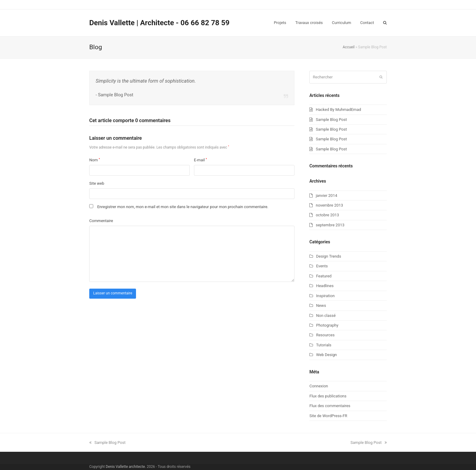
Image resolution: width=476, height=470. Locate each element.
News (321, 305)
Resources (325, 335)
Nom (95, 160)
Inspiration (325, 296)
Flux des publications (328, 396)
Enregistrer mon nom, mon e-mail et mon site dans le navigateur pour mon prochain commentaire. (183, 207)
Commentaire (101, 221)
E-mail (201, 160)
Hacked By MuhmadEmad (338, 110)
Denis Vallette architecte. (126, 467)
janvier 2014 (326, 196)
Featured (324, 276)
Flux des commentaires (330, 406)
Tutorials (324, 345)
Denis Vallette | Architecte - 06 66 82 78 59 (159, 23)
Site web (97, 183)
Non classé (326, 316)
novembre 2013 (329, 205)
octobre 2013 (327, 215)
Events (322, 266)
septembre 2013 (330, 225)
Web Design (326, 355)
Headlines (325, 286)
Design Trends (328, 256)
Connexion (319, 386)
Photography (327, 325)
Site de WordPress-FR (328, 416)
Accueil (349, 47)
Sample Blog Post (331, 120)
